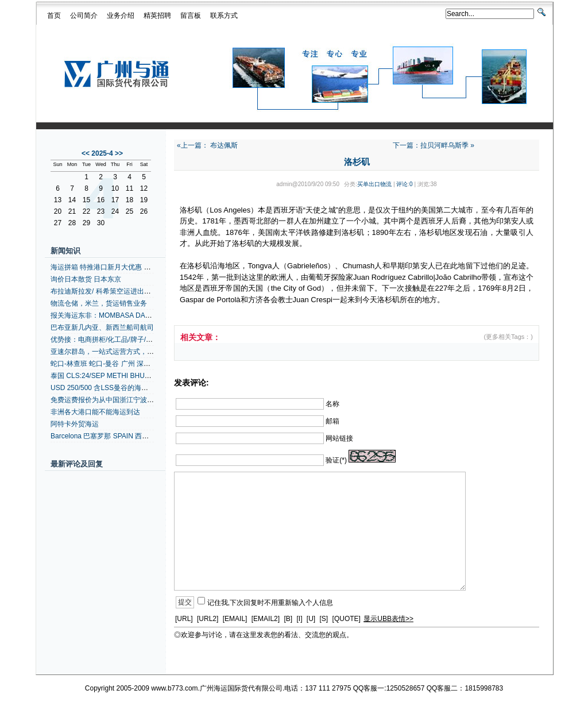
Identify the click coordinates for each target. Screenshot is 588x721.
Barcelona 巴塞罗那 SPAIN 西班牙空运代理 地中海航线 (135, 436)
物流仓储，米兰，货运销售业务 (99, 303)
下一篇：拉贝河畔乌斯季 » (434, 145)
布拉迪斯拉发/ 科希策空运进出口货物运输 (115, 291)
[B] (288, 619)
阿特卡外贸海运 (75, 424)
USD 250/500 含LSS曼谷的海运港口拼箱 (113, 388)
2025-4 (102, 153)
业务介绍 (121, 16)
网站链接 (339, 438)
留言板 (191, 16)
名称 (332, 403)
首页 (54, 16)
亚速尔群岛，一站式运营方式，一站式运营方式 (123, 352)
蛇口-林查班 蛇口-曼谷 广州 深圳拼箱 (107, 364)
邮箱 (332, 421)
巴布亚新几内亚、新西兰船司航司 (102, 327)
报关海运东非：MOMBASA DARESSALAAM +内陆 (129, 315)
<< (86, 153)
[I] (299, 619)
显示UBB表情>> (388, 619)
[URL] (184, 619)
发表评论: (192, 383)
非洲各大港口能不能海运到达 (95, 412)
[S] (324, 619)
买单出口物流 (374, 184)
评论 (402, 184)
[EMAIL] (235, 619)
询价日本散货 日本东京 (86, 279)
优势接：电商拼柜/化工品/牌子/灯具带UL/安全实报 (128, 340)
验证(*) (336, 460)
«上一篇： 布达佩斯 (207, 145)
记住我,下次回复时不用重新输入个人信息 (270, 602)
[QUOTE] (347, 619)
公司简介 (84, 16)
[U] (311, 619)
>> (119, 153)
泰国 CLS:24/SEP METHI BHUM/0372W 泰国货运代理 (134, 376)
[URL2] (208, 619)
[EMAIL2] (266, 619)
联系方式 (224, 16)
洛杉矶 (357, 162)
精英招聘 (157, 16)
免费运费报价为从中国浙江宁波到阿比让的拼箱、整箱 (133, 400)
